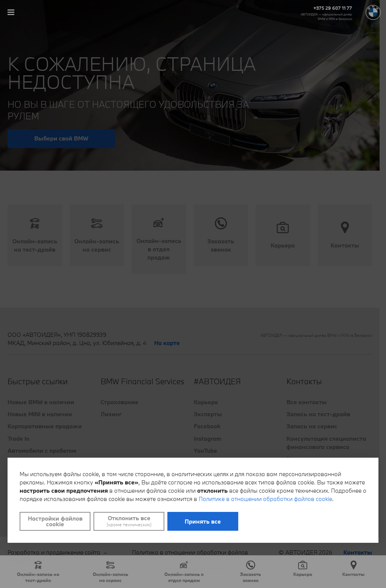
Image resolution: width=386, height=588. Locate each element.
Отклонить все (129, 521)
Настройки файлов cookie (55, 521)
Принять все (203, 521)
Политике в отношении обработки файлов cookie (265, 499)
